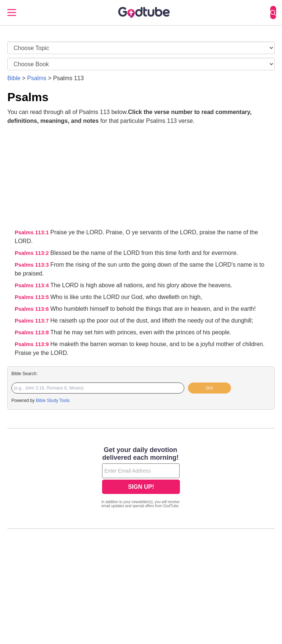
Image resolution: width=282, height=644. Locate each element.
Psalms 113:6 (32, 309)
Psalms (37, 78)
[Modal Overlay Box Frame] (141, 478)
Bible (14, 78)
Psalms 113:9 (32, 344)
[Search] (273, 13)
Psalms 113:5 (32, 297)
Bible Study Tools (53, 401)
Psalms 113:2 (32, 253)
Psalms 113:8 (32, 332)
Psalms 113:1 (32, 232)
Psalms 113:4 (32, 285)
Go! (209, 388)
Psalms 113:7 (32, 321)
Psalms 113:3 (32, 265)
